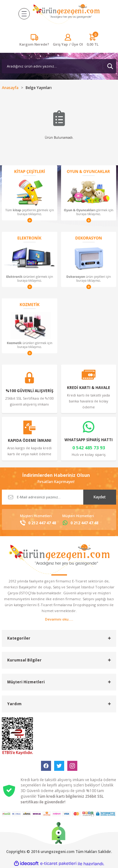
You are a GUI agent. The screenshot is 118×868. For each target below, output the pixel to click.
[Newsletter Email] (59, 497)
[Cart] (93, 40)
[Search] (59, 66)
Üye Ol (77, 44)
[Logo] (66, 14)
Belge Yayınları (39, 87)
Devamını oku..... (59, 619)
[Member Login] (60, 44)
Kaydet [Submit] (100, 497)
